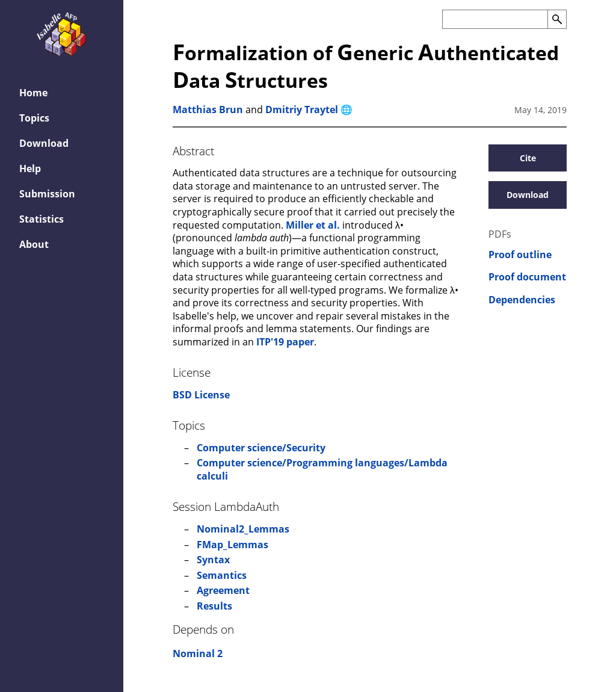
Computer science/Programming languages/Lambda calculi (322, 469)
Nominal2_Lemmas (243, 529)
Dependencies (522, 300)
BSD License (201, 395)
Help (30, 168)
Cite (528, 158)
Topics (34, 118)
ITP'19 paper (285, 342)
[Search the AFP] (495, 19)
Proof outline (520, 255)
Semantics (222, 575)
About (34, 244)
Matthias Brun (208, 110)
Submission (47, 194)
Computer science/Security (261, 448)
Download (44, 143)
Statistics (42, 219)
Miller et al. (313, 225)
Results (214, 606)
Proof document (527, 277)
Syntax (213, 560)
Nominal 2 (198, 653)
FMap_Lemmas (233, 545)
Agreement (223, 590)
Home (33, 93)
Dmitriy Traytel (302, 110)
